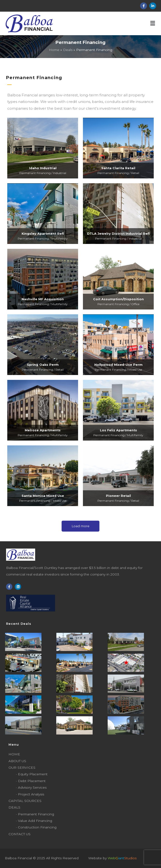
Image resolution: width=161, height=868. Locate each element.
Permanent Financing (36, 814)
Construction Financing (37, 827)
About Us (17, 761)
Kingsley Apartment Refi (43, 234)
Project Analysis (31, 794)
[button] (107, 23)
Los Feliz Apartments (118, 430)
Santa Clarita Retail (118, 168)
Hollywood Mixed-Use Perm (118, 365)
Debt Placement (32, 781)
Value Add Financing (35, 821)
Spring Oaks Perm (43, 365)
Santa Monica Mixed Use (43, 496)
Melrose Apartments (43, 430)
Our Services (22, 768)
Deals (14, 807)
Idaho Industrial (43, 168)
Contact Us (20, 834)
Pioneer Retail (118, 496)
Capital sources (25, 801)
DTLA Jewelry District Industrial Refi (118, 234)
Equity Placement (33, 774)
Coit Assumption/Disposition (118, 299)
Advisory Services (32, 787)
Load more (80, 526)
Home (14, 754)
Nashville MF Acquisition (43, 299)
